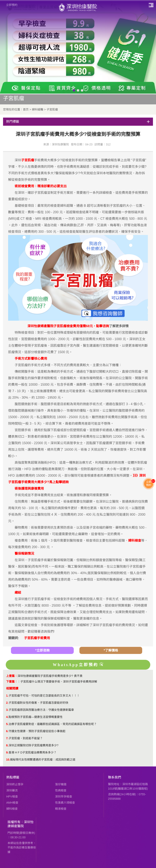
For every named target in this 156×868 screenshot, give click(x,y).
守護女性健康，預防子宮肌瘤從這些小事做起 (37, 731)
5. (7, 724)
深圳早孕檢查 (64, 797)
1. (7, 696)
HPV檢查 (12, 797)
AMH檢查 (12, 803)
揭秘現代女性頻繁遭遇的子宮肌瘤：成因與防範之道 (43, 760)
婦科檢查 (12, 809)
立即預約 (12, 5)
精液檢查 (61, 809)
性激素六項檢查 (65, 803)
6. (7, 731)
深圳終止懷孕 (15, 784)
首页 (26, 109)
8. (7, 745)
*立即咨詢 (42, 650)
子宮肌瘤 (52, 109)
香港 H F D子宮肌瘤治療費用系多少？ (32, 752)
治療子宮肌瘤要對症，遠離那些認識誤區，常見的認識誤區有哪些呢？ (53, 724)
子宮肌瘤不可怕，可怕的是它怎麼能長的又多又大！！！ (44, 696)
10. (8, 760)
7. (7, 738)
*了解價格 (111, 650)
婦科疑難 (38, 109)
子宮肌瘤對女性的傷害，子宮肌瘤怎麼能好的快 (38, 703)
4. (7, 717)
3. (7, 710)
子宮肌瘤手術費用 (37, 638)
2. (7, 703)
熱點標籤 (13, 777)
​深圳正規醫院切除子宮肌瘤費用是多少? (34, 745)
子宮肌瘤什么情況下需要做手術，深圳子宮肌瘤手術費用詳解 (59, 682)
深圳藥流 (12, 790)
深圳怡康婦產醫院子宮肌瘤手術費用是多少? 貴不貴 (50, 676)
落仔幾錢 (61, 784)
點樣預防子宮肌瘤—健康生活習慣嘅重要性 (36, 717)
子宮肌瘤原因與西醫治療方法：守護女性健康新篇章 (41, 710)
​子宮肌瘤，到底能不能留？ (26, 738)
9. (7, 752)
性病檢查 (61, 790)
